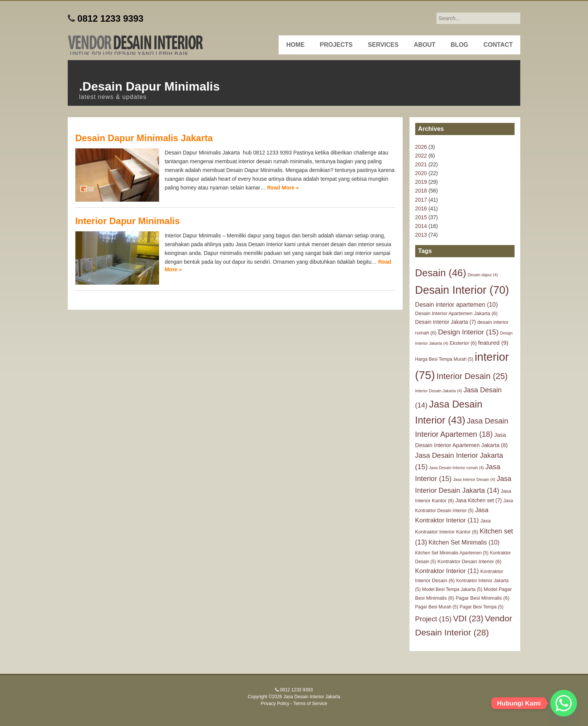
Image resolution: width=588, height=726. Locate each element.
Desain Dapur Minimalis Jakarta (144, 138)
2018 (421, 191)
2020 (421, 173)
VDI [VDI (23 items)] (468, 619)
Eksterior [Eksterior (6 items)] (463, 343)
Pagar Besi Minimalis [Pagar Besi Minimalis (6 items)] (482, 598)
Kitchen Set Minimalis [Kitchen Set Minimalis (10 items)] (464, 542)
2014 (421, 226)
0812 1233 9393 (110, 18)
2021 (421, 164)
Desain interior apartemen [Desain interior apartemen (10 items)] (457, 304)
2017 (421, 200)
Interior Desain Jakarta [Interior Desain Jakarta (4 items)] (439, 391)
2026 (421, 147)
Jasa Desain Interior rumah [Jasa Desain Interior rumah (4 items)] (457, 468)
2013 (421, 235)
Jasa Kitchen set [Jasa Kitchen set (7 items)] (479, 500)
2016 (421, 209)
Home (295, 45)
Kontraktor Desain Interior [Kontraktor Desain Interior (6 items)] (470, 561)
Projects (336, 45)
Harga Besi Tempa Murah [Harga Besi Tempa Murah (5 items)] (444, 359)
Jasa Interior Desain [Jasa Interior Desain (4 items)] (474, 479)
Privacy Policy (275, 704)
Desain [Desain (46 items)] (441, 273)
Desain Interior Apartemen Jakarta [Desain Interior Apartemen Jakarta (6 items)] (457, 313)
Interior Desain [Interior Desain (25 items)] (472, 376)
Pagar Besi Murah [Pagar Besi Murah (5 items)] (437, 607)
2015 (421, 217)
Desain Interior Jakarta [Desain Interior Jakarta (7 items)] (446, 322)
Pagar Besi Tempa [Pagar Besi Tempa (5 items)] (482, 607)
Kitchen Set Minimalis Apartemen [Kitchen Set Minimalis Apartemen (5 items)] (452, 553)
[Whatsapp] (564, 703)
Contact (498, 45)
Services (383, 45)
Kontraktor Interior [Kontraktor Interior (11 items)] (447, 571)
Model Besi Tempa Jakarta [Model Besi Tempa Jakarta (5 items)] (452, 589)
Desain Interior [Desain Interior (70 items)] (462, 290)
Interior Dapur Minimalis (128, 221)
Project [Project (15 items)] (433, 619)
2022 (421, 156)
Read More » (283, 188)
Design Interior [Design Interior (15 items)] (468, 332)
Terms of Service (310, 704)
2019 (421, 182)
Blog (459, 45)
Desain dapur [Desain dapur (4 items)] (483, 275)
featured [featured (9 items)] (493, 343)
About (425, 45)
